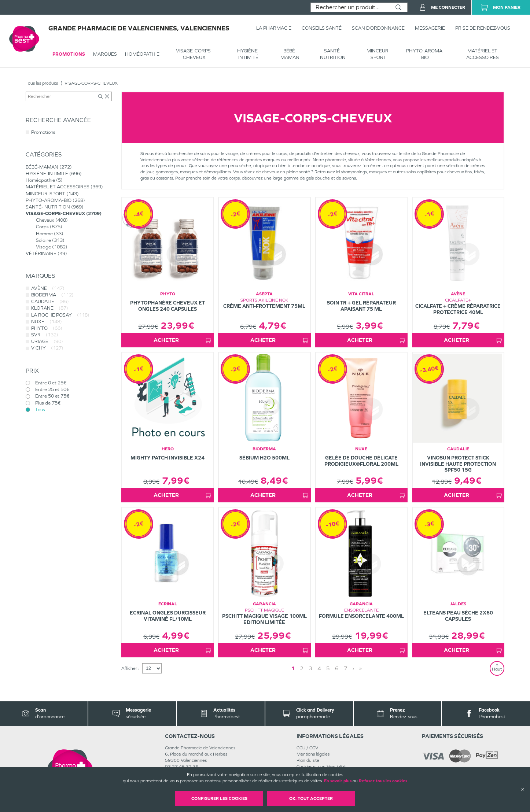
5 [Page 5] (328, 668)
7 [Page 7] (346, 668)
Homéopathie (142, 54)
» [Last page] (360, 668)
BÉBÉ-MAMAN (290, 54)
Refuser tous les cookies (383, 781)
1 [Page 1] (293, 668)
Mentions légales (313, 754)
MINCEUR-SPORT (378, 54)
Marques (105, 54)
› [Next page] (353, 668)
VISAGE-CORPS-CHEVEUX (194, 54)
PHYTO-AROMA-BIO (425, 54)
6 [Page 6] (337, 668)
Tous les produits (42, 83)
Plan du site (308, 760)
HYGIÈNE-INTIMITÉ (248, 54)
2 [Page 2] (302, 668)
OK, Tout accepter (311, 798)
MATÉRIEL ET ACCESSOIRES (483, 54)
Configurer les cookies (219, 798)
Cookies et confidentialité (321, 767)
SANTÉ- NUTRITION (333, 54)
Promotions (69, 54)
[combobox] (350, 7)
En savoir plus (338, 781)
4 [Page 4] (319, 668)
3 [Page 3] (310, 668)
